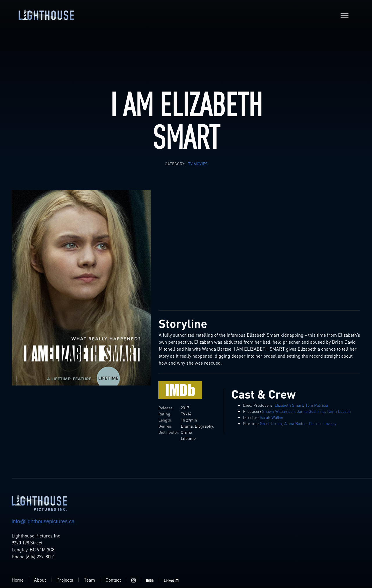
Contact (113, 580)
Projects (65, 580)
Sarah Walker (272, 417)
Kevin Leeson (339, 411)
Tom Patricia (317, 405)
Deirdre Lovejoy (323, 423)
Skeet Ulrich (271, 423)
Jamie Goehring (311, 411)
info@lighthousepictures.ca (43, 521)
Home (18, 580)
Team (90, 580)
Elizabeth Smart (289, 405)
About (40, 580)
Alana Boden (295, 423)
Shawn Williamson (278, 411)
